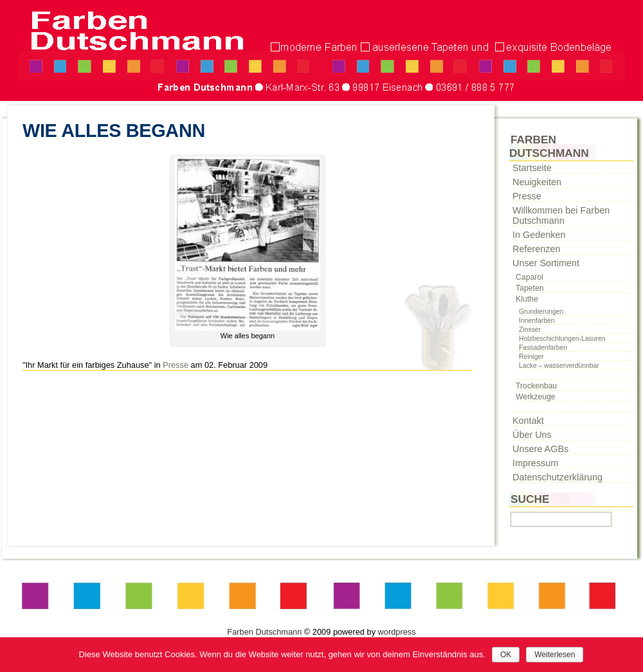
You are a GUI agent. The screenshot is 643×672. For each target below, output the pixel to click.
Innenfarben (537, 321)
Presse (176, 365)
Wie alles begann (114, 131)
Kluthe (527, 299)
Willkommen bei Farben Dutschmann (561, 215)
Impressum (535, 463)
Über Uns (532, 435)
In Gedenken (539, 235)
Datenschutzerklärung (557, 477)
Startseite (532, 168)
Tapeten (530, 288)
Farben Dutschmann (264, 632)
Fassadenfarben (543, 348)
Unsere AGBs (540, 449)
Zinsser (530, 330)
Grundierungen (541, 312)
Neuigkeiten (537, 182)
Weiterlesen (555, 655)
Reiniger (531, 357)
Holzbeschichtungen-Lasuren (562, 339)
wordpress (397, 632)
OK (506, 655)
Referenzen (536, 249)
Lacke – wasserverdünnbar (559, 366)
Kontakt (528, 421)
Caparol (530, 277)
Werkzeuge (536, 397)
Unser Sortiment (546, 263)
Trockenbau (536, 386)
